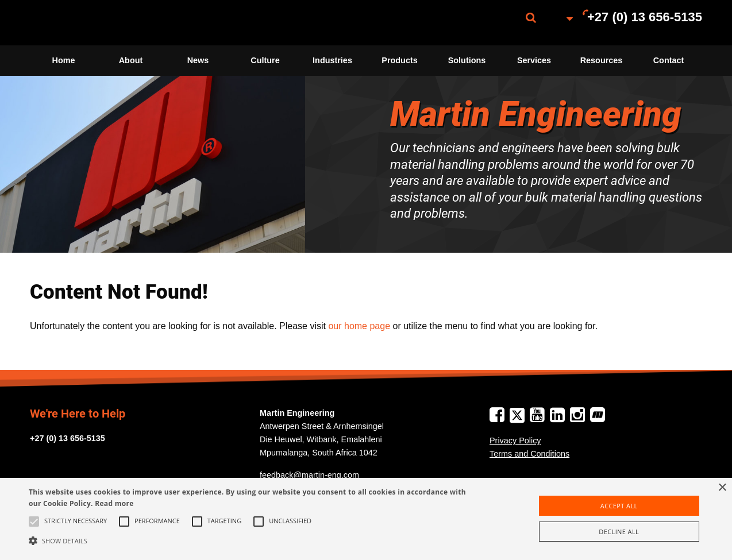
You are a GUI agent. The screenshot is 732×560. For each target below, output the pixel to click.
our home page (359, 326)
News (198, 60)
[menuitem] (87, 23)
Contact (669, 60)
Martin (87, 23)
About (131, 60)
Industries (332, 60)
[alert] (366, 519)
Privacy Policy (515, 441)
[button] (248, 540)
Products (399, 60)
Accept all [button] (619, 506)
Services (534, 60)
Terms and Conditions (529, 454)
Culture (265, 60)
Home (64, 60)
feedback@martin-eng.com (309, 475)
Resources (602, 60)
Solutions (467, 60)
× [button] (722, 488)
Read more (114, 503)
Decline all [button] (619, 532)
